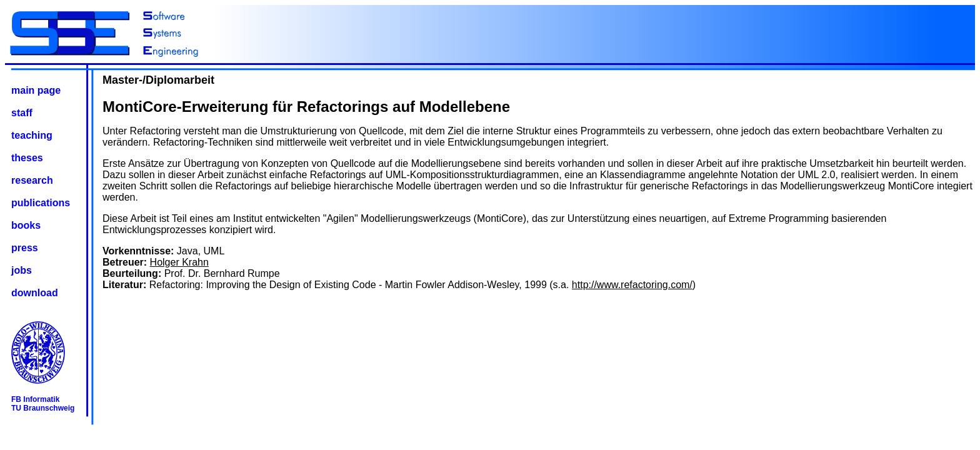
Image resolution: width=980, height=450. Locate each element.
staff (22, 113)
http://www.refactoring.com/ (632, 285)
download (35, 293)
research (32, 180)
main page (36, 90)
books (26, 225)
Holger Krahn (179, 262)
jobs (22, 270)
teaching (32, 135)
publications (41, 203)
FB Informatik (35, 399)
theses (27, 158)
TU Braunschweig (43, 408)
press (25, 248)
